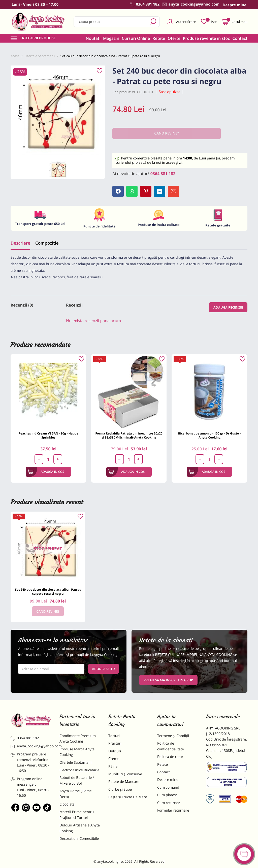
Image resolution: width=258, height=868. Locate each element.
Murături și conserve (125, 774)
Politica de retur (170, 757)
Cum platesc (167, 795)
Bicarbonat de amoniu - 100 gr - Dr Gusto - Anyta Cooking (209, 435)
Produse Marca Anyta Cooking (77, 752)
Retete (159, 38)
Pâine (113, 767)
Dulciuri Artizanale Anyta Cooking (80, 828)
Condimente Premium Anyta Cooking (78, 739)
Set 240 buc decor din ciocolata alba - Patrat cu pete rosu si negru (48, 592)
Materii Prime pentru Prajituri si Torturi (77, 815)
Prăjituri (115, 743)
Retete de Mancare (124, 782)
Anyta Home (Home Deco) (76, 794)
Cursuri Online (136, 38)
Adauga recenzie (228, 307)
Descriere (20, 243)
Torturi (114, 736)
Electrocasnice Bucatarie (79, 770)
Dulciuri (115, 751)
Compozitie (47, 243)
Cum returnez (169, 803)
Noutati (93, 38)
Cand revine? (48, 611)
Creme (114, 759)
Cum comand (168, 788)
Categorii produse (38, 38)
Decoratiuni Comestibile (79, 839)
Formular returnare (173, 810)
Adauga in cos (46, 472)
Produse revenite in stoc (206, 38)
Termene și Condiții (173, 736)
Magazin (111, 38)
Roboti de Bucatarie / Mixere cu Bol (77, 780)
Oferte (174, 38)
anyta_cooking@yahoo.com (31, 746)
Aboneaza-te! (104, 669)
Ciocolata (67, 804)
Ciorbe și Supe (120, 790)
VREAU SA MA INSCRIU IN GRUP (168, 680)
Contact (240, 38)
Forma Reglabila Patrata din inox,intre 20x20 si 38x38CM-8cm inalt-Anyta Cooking (129, 435)
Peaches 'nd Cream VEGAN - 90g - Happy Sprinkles (49, 435)
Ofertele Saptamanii (76, 763)
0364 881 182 (163, 174)
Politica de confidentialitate (171, 746)
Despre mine (168, 780)
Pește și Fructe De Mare (128, 797)
